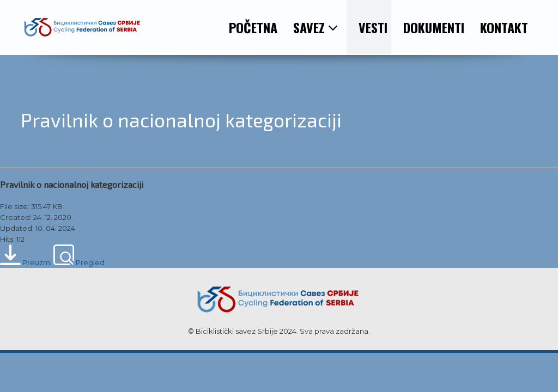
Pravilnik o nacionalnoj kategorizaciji (72, 184)
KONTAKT (504, 27)
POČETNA (253, 27)
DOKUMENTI (434, 27)
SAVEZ (316, 27)
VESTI (373, 27)
